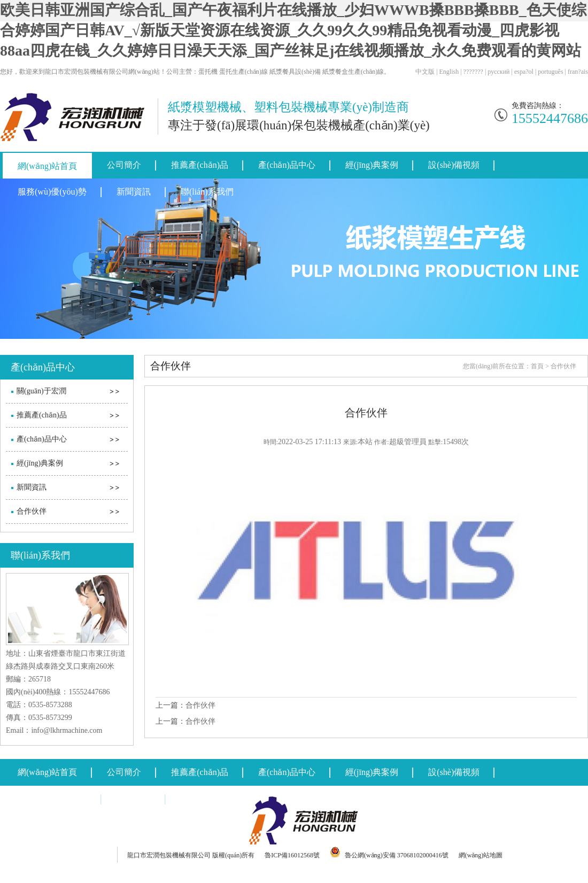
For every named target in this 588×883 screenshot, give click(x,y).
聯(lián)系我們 (207, 192)
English (449, 72)
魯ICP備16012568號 (292, 855)
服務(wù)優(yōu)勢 (52, 192)
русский (498, 72)
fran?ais (578, 72)
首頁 (537, 366)
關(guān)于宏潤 (41, 391)
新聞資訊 (134, 192)
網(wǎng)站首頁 (47, 166)
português (550, 72)
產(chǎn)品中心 (287, 165)
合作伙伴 (32, 511)
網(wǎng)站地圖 (481, 855)
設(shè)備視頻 (454, 165)
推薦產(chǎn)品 (200, 165)
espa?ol (524, 72)
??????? (473, 72)
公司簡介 (124, 165)
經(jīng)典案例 (372, 165)
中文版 (425, 72)
